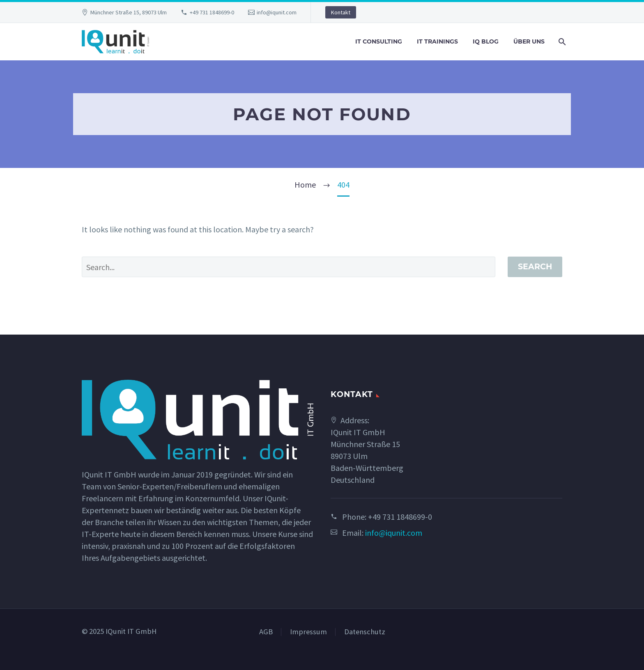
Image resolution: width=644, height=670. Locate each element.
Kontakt (341, 12)
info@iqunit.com (277, 12)
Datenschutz (365, 632)
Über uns (529, 41)
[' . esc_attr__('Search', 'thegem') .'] (289, 267)
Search (535, 267)
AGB (266, 632)
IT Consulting (379, 41)
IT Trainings (437, 41)
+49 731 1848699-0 (212, 12)
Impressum (308, 632)
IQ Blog (486, 41)
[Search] (561, 42)
